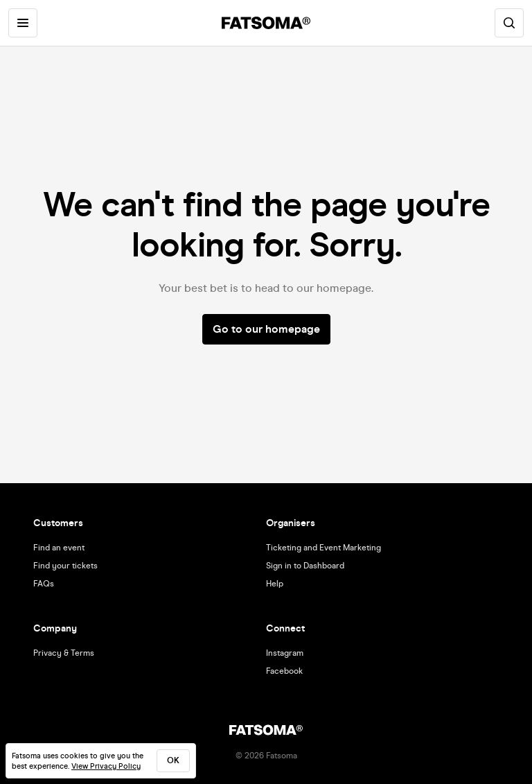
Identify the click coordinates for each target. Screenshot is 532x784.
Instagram (285, 653)
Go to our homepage (266, 329)
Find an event (59, 548)
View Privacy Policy (106, 766)
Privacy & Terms (64, 653)
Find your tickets (65, 566)
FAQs (44, 584)
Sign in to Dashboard (305, 566)
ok (173, 760)
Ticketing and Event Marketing (323, 548)
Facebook (284, 671)
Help (275, 584)
